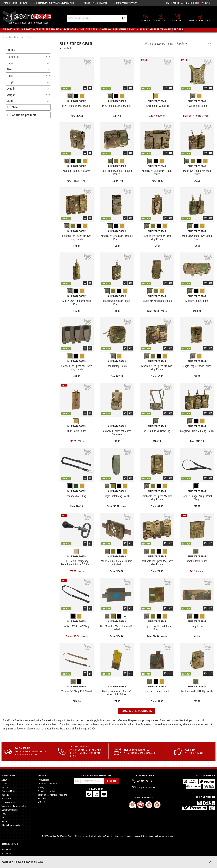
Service (5, 787)
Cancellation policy (46, 791)
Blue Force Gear (77, 101)
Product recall (44, 780)
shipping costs (117, 836)
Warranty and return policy (14, 806)
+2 (125, 616)
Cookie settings (9, 802)
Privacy (41, 787)
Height (28, 82)
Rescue (5, 857)
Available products (24, 115)
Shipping (36, 751)
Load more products (137, 711)
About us (6, 780)
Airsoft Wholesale (10, 810)
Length (28, 88)
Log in (111, 781)
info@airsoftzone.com (147, 787)
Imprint (5, 821)
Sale (15, 107)
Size (28, 69)
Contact (5, 784)
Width (28, 101)
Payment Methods (10, 791)
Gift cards (42, 802)
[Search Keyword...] (93, 18)
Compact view (158, 44)
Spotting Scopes (9, 861)
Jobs (4, 814)
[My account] (161, 18)
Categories (28, 57)
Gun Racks (6, 849)
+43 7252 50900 (144, 781)
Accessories (7, 853)
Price (28, 76)
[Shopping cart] (199, 18)
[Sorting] (194, 44)
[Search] (123, 18)
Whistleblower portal (11, 825)
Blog (4, 817)
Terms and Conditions (48, 784)
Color (28, 63)
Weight (28, 95)
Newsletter (6, 799)
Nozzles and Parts (10, 844)
